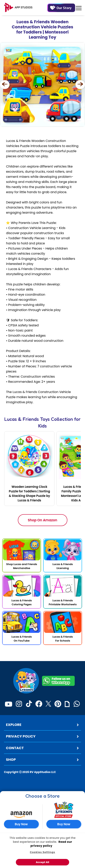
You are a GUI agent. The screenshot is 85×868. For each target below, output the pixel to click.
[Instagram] (19, 704)
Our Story (61, 8)
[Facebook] (39, 704)
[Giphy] (67, 704)
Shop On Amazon (42, 520)
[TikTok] (29, 704)
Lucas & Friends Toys (27, 419)
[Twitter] (48, 704)
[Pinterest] (58, 704)
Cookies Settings (43, 852)
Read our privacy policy (51, 844)
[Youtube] (9, 704)
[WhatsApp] (77, 704)
